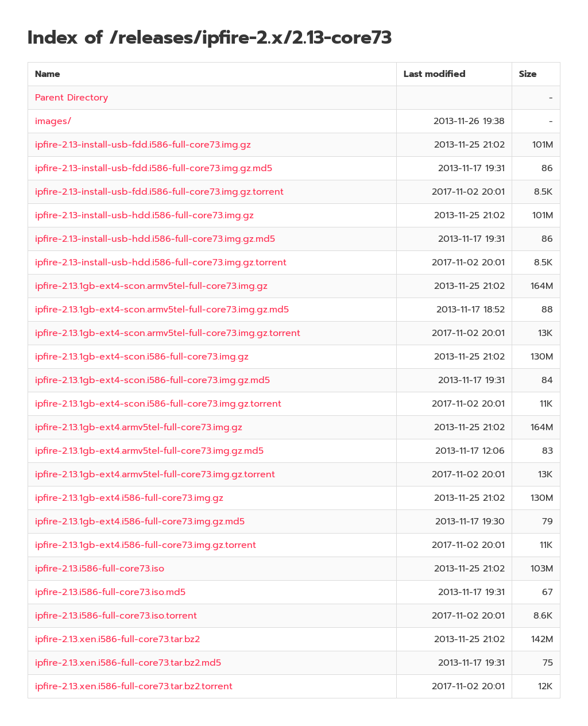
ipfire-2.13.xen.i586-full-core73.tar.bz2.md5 (128, 663)
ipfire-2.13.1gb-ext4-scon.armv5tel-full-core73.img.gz (151, 286)
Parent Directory (71, 98)
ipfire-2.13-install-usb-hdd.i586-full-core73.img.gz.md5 (155, 239)
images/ (53, 121)
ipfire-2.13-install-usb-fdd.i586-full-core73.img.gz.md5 (154, 168)
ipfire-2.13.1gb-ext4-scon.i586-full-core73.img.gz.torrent (158, 404)
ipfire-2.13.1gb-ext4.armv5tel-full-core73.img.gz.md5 (149, 451)
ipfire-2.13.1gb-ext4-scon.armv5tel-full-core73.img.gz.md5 (162, 310)
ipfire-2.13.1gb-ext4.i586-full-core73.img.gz (129, 498)
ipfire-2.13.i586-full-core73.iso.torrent (116, 616)
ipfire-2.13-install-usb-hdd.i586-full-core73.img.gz (144, 215)
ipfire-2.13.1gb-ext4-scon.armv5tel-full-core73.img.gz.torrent (168, 333)
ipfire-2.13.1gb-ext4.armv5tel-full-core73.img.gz (139, 427)
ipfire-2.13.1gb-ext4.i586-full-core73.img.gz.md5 (140, 522)
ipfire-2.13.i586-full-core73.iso (100, 569)
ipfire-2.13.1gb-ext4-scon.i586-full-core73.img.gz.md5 (152, 380)
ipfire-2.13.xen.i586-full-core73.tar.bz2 (117, 639)
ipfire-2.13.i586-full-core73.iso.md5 (110, 592)
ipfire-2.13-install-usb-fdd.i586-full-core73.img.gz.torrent (159, 192)
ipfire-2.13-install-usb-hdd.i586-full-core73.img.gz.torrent (161, 262)
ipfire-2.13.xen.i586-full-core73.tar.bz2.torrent (134, 686)
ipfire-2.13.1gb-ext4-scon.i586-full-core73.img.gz (142, 357)
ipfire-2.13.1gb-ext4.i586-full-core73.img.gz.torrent (146, 545)
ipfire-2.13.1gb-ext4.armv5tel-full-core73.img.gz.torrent (155, 474)
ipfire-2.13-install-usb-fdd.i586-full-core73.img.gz (143, 145)
